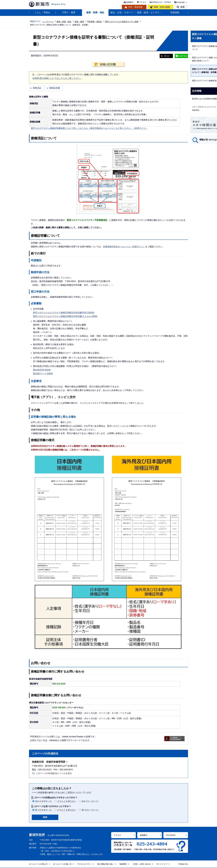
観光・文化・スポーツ (122, 13)
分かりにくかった (90, 801)
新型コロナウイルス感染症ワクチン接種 (122, 22)
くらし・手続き (42, 13)
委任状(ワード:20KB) (43, 374)
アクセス (143, 2)
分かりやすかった (44, 801)
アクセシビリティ (84, 864)
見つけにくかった (90, 810)
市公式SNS (171, 835)
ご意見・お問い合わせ (141, 864)
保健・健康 (79, 22)
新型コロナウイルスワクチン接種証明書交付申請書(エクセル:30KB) (65, 316)
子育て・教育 (69, 13)
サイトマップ (162, 864)
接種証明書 (55, 88)
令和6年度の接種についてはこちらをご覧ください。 (57, 78)
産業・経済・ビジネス (148, 13)
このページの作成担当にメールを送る (54, 773)
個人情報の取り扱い (106, 864)
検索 (183, 7)
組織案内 (130, 2)
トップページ (48, 22)
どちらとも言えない (67, 801)
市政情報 (175, 13)
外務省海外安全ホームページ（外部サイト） (124, 247)
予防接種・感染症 (94, 22)
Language (181, 2)
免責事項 (123, 864)
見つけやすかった (44, 810)
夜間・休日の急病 (162, 7)
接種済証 (37, 88)
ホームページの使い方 (62, 864)
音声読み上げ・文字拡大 (162, 2)
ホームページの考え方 (38, 864)
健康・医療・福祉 (95, 13)
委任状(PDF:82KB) (42, 370)
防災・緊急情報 (135, 7)
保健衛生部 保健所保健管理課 (48, 762)
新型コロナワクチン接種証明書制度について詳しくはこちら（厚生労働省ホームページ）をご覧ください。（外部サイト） (89, 128)
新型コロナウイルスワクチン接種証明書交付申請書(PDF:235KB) (64, 313)
